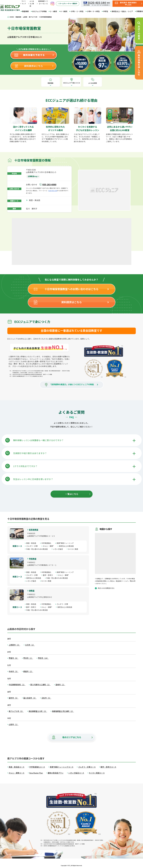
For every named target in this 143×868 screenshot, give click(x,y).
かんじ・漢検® (49, 546)
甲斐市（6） (14, 658)
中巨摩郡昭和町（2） (17, 685)
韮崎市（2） (60, 685)
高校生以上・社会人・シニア (122, 11)
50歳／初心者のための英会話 (38, 549)
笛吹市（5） (14, 698)
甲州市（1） (28, 658)
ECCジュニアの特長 (39, 11)
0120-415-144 (53, 191)
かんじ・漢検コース (17, 773)
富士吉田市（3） (30, 698)
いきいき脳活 (59, 549)
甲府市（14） (43, 658)
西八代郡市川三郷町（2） (40, 685)
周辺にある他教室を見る (106, 588)
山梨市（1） (14, 724)
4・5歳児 (64, 11)
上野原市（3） (14, 645)
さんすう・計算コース (87, 767)
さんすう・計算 (33, 546)
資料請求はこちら (71, 302)
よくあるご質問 (32, 4)
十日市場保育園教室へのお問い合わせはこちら (71, 289)
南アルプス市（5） (16, 711)
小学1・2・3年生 (77, 11)
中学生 (106, 11)
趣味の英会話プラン (56, 773)
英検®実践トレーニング (66, 543)
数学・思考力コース (108, 767)
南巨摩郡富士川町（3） (38, 711)
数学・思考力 (49, 575)
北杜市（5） (46, 698)
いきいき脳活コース (76, 773)
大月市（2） (30, 645)
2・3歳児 (54, 11)
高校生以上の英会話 (67, 546)
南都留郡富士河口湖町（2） (63, 711)
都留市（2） (28, 671)
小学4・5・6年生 (93, 11)
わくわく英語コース (97, 773)
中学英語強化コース (37, 767)
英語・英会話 (35, 200)
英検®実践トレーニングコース (62, 767)
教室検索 (25, 11)
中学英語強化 (47, 543)
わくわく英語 (74, 549)
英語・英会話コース (17, 767)
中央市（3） (14, 671)
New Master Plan (36, 773)
